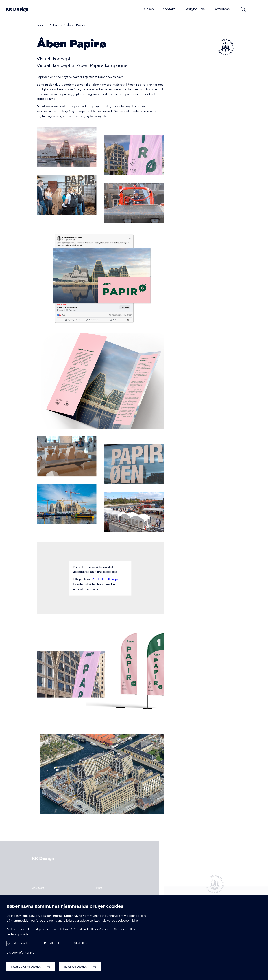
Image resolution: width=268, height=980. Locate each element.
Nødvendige (22, 944)
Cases (149, 9)
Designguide (194, 9)
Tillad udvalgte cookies (31, 967)
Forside (42, 25)
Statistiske (81, 944)
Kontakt (169, 9)
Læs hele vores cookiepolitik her (117, 921)
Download (222, 9)
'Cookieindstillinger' (106, 579)
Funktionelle (53, 944)
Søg (243, 9)
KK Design (17, 9)
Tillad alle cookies (80, 967)
